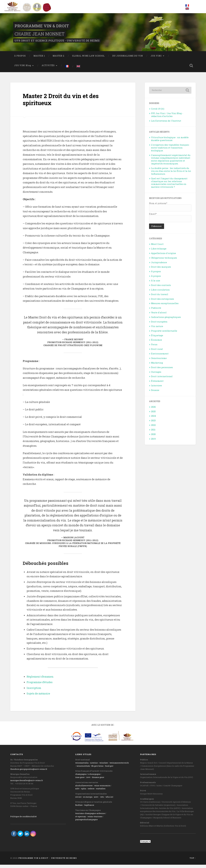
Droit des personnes (162, 370)
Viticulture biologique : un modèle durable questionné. (170, 142)
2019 (153, 442)
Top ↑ (193, 861)
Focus (154, 348)
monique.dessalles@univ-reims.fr (27, 784)
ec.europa (88, 800)
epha (84, 792)
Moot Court (157, 247)
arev (96, 800)
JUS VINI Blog (23, 69)
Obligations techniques (164, 261)
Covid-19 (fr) (158, 112)
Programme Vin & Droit (44, 27)
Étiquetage (157, 338)
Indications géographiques (166, 320)
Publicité (156, 311)
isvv (88, 781)
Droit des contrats (161, 288)
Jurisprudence (159, 265)
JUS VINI (156, 59)
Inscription (34, 691)
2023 (153, 424)
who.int (109, 800)
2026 (153, 410)
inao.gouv (80, 781)
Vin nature (157, 329)
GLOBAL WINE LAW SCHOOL (88, 59)
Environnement (160, 357)
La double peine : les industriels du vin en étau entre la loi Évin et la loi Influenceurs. (171, 174)
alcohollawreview (84, 789)
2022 (153, 428)
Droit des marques (161, 270)
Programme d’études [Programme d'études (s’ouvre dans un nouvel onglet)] (40, 685)
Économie (157, 343)
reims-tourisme (95, 820)
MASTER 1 (39, 59)
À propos (156, 275)
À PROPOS (20, 59)
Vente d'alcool (159, 316)
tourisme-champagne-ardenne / (91, 816)
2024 (153, 419)
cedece (91, 792)
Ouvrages (156, 375)
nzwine (94, 766)
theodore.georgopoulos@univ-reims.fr (29, 772)
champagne (81, 777)
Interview (157, 389)
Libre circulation (160, 293)
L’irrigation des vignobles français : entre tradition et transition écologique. (170, 151)
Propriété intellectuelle (164, 334)
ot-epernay (81, 820)
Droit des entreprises (163, 302)
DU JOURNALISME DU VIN (128, 59)
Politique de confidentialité (23, 820)
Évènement (157, 384)
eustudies (101, 792)
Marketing (157, 366)
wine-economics (102, 789)
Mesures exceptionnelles (165, 307)
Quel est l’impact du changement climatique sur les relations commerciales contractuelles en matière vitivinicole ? (169, 186)
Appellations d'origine (164, 256)
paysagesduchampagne (86, 823)
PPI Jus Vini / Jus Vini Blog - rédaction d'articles (167, 118)
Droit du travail (160, 297)
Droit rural (157, 352)
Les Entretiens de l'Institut (166, 124)
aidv (77, 792)
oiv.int (78, 800)
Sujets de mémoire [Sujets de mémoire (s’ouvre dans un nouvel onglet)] (38, 697)
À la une (156, 284)
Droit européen (159, 325)
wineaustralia (82, 766)
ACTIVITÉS (48, 69)
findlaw (79, 808)
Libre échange (159, 252)
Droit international (162, 380)
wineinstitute (83, 769)
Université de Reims (64, 861)
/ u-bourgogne (93, 777)
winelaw (104, 766)
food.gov (109, 769)
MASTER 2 (59, 59)
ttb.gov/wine (97, 769)
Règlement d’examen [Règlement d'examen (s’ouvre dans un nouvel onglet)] (40, 680)
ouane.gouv (99, 781)
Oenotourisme (159, 361)
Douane (155, 393)
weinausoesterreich (119, 766)
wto (102, 800)
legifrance (89, 808)
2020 (153, 437)
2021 (153, 433)
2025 (153, 415)
